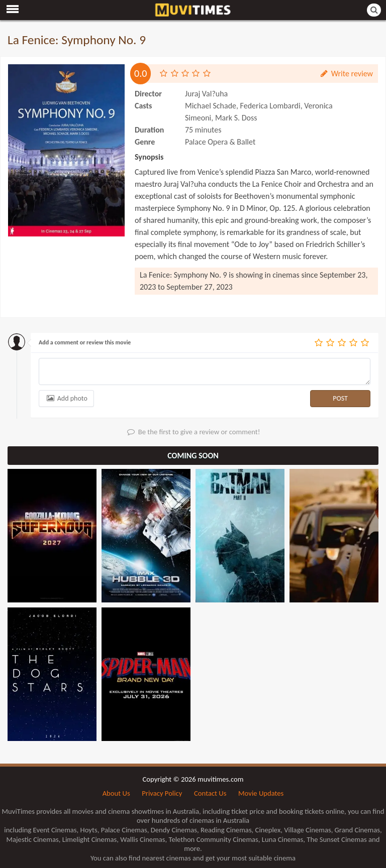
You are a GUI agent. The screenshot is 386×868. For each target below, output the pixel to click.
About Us (116, 793)
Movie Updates (261, 793)
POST (340, 398)
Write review (346, 74)
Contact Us (210, 793)
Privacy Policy (162, 793)
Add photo (66, 398)
